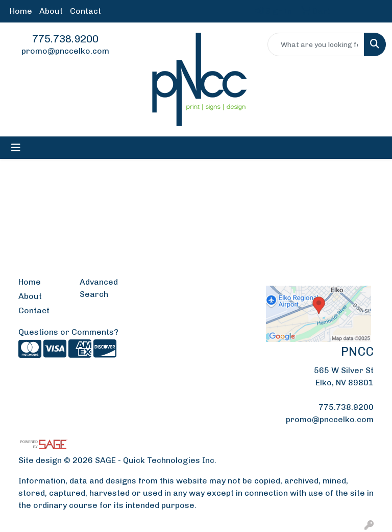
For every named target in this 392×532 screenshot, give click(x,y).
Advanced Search (99, 288)
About (51, 11)
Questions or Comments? (68, 332)
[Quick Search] (316, 44)
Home (21, 11)
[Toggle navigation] (16, 148)
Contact (85, 11)
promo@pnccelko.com (65, 51)
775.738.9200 (65, 39)
